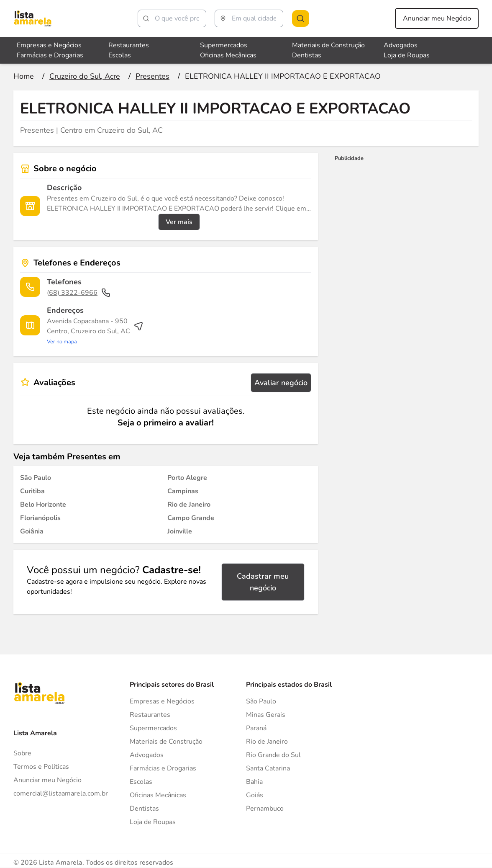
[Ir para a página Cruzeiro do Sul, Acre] (85, 76)
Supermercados (153, 728)
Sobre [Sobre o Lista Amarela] (22, 753)
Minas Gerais (266, 715)
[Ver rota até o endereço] (95, 331)
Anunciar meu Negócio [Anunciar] (47, 780)
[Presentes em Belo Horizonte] (43, 505)
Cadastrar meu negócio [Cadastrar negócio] (263, 582)
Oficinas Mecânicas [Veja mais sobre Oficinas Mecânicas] (228, 55)
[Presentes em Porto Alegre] (187, 478)
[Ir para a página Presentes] (152, 76)
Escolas (141, 782)
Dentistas (144, 809)
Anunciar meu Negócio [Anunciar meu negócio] (437, 18)
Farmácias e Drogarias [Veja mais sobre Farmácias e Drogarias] (50, 55)
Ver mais (179, 222)
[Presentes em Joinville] (180, 531)
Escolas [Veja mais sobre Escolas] (120, 55)
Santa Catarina (268, 768)
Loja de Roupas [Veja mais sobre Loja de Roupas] (407, 55)
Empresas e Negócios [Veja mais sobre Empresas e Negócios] (49, 45)
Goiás (255, 795)
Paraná (256, 728)
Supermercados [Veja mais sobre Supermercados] (224, 45)
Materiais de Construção (166, 742)
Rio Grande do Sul (273, 755)
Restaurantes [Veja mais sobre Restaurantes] (129, 45)
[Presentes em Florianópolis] (40, 518)
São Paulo (261, 701)
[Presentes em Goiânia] (32, 531)
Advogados (147, 755)
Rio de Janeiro (267, 742)
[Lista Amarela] (33, 18)
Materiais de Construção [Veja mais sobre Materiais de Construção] (328, 45)
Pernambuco (265, 809)
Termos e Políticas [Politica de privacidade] (41, 767)
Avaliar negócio (281, 383)
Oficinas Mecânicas (158, 795)
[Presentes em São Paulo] (36, 478)
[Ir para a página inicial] (24, 76)
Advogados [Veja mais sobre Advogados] (401, 45)
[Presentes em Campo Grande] (191, 518)
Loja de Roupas (153, 822)
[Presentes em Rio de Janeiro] (189, 505)
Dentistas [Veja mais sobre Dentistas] (307, 55)
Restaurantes (150, 715)
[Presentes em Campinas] (183, 491)
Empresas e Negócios (162, 701)
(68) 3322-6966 (79, 293)
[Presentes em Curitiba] (32, 491)
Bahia (254, 782)
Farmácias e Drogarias (163, 768)
